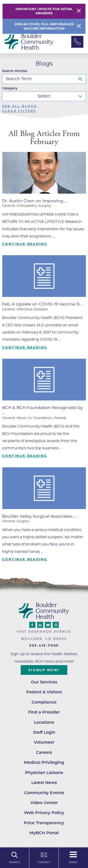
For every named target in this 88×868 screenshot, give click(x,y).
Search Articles (15, 71)
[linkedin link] (40, 625)
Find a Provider (44, 712)
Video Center (44, 803)
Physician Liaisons (44, 772)
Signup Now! (44, 670)
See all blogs (19, 106)
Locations (44, 722)
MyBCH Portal (44, 833)
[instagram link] (56, 625)
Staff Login (44, 732)
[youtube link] (48, 625)
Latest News (44, 782)
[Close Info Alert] (79, 26)
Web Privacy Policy (44, 813)
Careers (44, 752)
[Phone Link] (77, 42)
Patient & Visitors (44, 692)
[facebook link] (32, 625)
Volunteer (44, 742)
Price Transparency (44, 823)
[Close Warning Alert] (79, 11)
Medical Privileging (44, 762)
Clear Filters (19, 111)
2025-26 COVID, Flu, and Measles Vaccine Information (44, 26)
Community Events (44, 793)
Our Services (44, 682)
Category (10, 88)
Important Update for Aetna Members (44, 11)
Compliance (44, 702)
